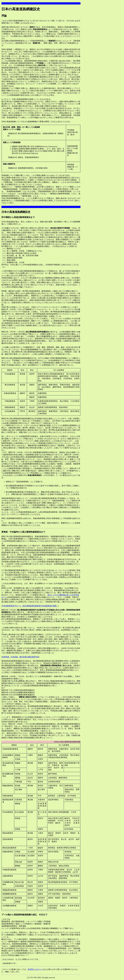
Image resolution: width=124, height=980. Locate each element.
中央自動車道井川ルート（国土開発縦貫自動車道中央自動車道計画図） (30, 606)
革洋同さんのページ (36, 969)
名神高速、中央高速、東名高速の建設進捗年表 (20, 657)
